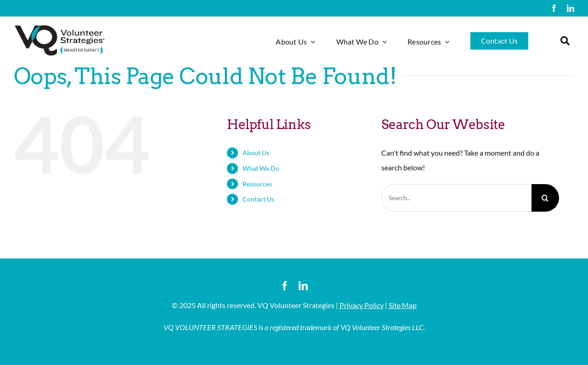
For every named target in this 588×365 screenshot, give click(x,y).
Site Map (403, 305)
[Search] (545, 198)
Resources (257, 184)
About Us (256, 153)
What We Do (261, 168)
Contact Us (258, 199)
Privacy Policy (362, 305)
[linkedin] (571, 8)
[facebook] (554, 8)
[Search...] (456, 198)
